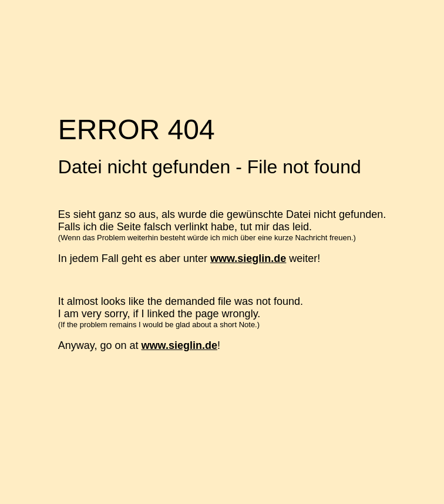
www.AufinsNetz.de (121, 481)
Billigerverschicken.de (126, 468)
